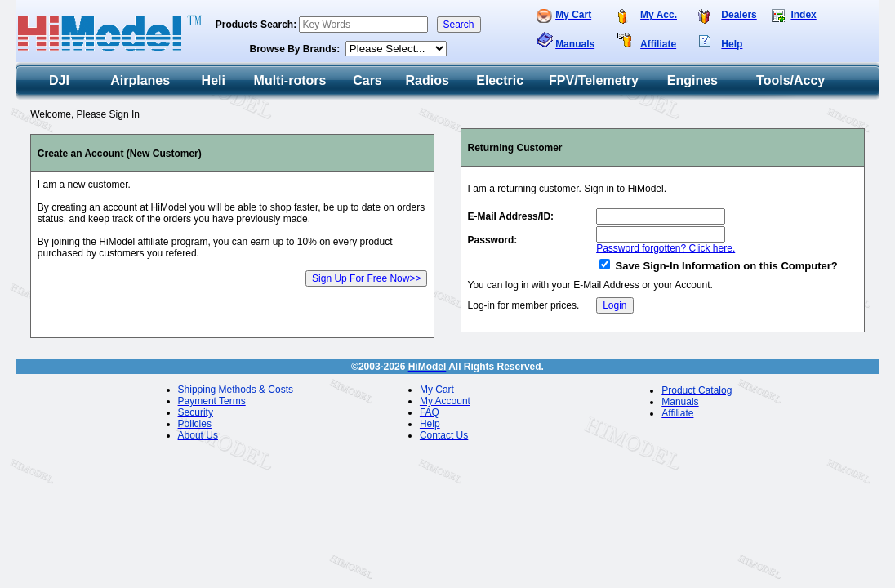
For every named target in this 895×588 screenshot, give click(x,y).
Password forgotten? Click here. (666, 248)
